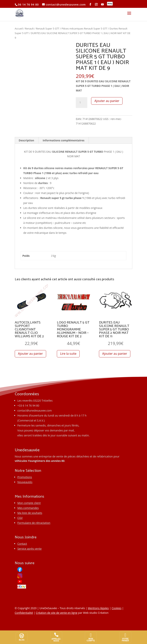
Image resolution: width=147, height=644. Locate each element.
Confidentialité (24, 613)
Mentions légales (98, 608)
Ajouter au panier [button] (30, 354)
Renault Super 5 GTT (48, 29)
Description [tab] (27, 140)
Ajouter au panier (107, 101)
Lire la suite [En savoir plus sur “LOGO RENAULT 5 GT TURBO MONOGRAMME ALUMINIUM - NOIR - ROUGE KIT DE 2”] (68, 354)
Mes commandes (28, 508)
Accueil (19, 29)
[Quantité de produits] (82, 103)
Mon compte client (29, 503)
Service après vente (30, 549)
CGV (20, 518)
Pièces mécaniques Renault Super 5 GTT (84, 29)
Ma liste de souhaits (30, 513)
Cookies (116, 608)
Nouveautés (25, 482)
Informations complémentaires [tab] (64, 140)
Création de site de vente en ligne (57, 613)
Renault (29, 29)
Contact (22, 544)
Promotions (25, 477)
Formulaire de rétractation (34, 523)
